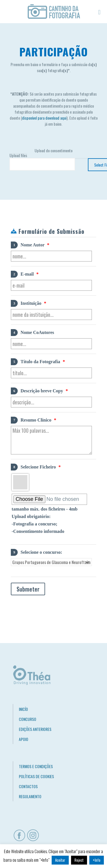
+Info (97, 860)
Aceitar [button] (60, 860)
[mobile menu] (99, 11)
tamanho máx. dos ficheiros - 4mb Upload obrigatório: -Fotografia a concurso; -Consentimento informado (45, 520)
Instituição (29, 303)
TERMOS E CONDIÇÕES (36, 766)
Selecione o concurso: (37, 552)
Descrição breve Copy (39, 391)
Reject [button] (79, 860)
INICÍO (23, 709)
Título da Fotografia (38, 362)
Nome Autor (30, 245)
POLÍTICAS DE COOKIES (36, 776)
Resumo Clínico (34, 420)
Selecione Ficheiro (36, 467)
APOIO (24, 739)
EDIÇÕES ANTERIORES (35, 729)
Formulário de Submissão (52, 231)
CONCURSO (28, 719)
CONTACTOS (28, 786)
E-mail (25, 274)
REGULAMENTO (30, 796)
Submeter (28, 589)
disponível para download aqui (44, 118)
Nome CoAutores (32, 333)
